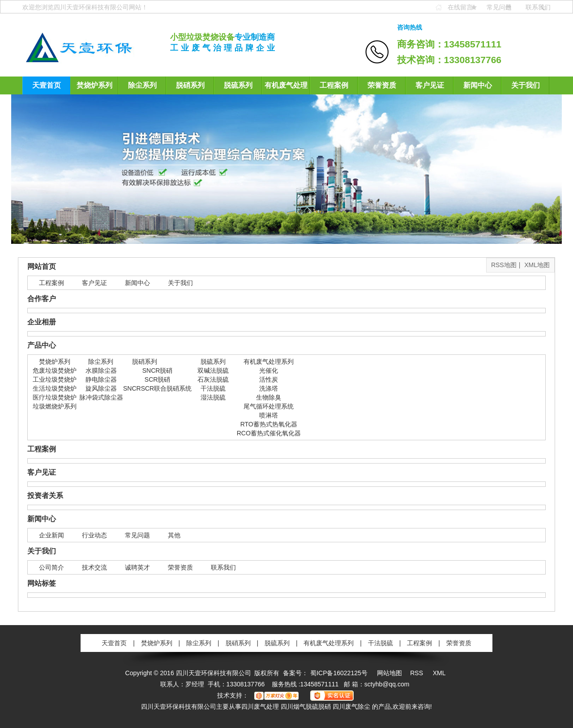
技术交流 (94, 567)
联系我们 (538, 7)
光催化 (269, 370)
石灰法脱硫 (213, 379)
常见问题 (499, 7)
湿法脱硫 (213, 397)
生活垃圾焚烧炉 (55, 388)
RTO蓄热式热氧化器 (269, 424)
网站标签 (42, 583)
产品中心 (42, 345)
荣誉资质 (382, 85)
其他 (174, 535)
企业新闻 (51, 535)
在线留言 (460, 7)
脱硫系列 (238, 85)
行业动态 (94, 535)
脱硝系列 (190, 85)
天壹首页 (47, 85)
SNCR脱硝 (158, 370)
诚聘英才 (137, 567)
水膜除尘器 (101, 370)
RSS (417, 673)
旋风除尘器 (101, 388)
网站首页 (42, 266)
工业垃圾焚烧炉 (55, 379)
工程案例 (334, 85)
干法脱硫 (213, 388)
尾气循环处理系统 (269, 406)
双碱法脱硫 (213, 370)
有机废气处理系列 (286, 88)
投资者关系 (45, 496)
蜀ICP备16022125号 (339, 673)
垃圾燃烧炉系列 (55, 406)
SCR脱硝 (158, 379)
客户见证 (430, 85)
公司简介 (51, 567)
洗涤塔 (269, 388)
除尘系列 (142, 85)
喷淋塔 (269, 415)
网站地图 (389, 673)
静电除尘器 (101, 379)
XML (439, 673)
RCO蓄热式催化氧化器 (269, 433)
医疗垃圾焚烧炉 (55, 397)
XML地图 (537, 265)
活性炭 (269, 379)
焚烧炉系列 (94, 85)
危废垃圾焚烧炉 (55, 370)
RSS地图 (504, 265)
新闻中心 (478, 85)
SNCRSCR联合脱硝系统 (157, 388)
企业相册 (42, 322)
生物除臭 (269, 397)
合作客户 (42, 299)
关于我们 (526, 85)
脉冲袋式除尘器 (101, 397)
